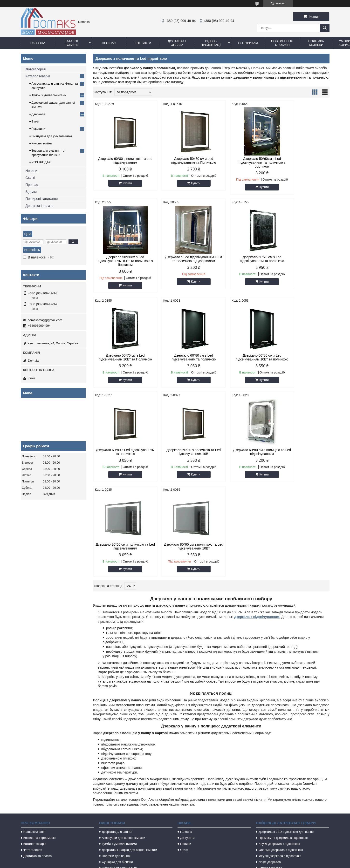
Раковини (38, 129)
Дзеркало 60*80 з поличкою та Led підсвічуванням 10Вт (241, 357)
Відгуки (31, 192)
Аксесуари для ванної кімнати (124, 747)
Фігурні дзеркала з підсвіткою (280, 765)
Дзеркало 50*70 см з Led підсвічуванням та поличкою (181, 259)
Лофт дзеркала (270, 771)
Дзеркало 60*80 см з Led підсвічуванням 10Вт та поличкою (121, 359)
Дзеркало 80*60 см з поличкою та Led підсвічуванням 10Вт (181, 456)
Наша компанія (34, 741)
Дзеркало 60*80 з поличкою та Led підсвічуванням (121, 161)
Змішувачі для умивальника (52, 136)
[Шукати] (325, 28)
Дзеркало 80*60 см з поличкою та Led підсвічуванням (121, 456)
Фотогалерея (36, 69)
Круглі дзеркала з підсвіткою (279, 753)
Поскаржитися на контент (162, 863)
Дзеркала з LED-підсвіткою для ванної (287, 741)
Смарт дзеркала (270, 777)
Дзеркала (39, 114)
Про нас (109, 43)
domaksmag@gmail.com (45, 320)
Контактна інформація (40, 747)
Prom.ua (197, 859)
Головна (38, 43)
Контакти (143, 43)
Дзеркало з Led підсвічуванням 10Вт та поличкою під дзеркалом (121, 259)
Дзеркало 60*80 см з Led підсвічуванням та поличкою (301, 259)
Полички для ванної (116, 765)
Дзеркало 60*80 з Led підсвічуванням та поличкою (181, 357)
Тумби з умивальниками (49, 95)
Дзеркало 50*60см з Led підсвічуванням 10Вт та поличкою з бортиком (301, 163)
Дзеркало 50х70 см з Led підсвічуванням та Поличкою (181, 161)
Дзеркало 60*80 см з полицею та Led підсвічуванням (301, 357)
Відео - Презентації (211, 43)
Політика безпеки (316, 43)
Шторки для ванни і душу (120, 777)
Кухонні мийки (42, 143)
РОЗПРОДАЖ (42, 162)
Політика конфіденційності (200, 863)
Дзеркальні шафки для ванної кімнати (129, 759)
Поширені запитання (42, 199)
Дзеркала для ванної (117, 741)
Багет (36, 121)
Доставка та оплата (38, 765)
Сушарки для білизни (117, 771)
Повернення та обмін (282, 43)
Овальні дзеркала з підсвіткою (281, 759)
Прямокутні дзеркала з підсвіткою (283, 747)
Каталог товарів (72, 43)
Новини (31, 171)
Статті (30, 178)
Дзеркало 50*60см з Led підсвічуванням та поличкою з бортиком (241, 163)
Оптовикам (248, 43)
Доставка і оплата (177, 43)
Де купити (187, 747)
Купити (123, 183)
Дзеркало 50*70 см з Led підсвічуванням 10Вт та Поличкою (241, 261)
